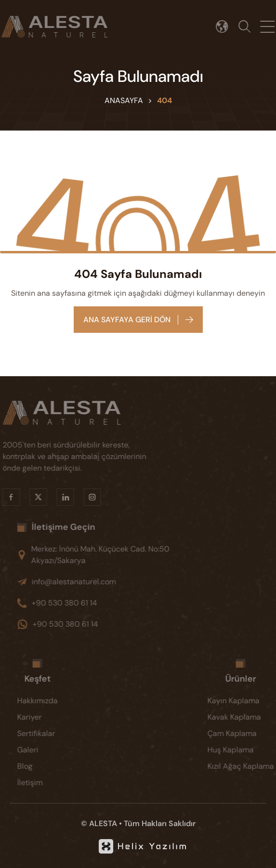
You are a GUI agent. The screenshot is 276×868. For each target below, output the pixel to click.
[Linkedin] (59, 497)
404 (164, 100)
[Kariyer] (43, 717)
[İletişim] (43, 783)
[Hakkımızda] (43, 701)
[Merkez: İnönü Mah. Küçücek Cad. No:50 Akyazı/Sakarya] (107, 555)
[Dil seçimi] (225, 27)
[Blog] (43, 766)
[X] (32, 497)
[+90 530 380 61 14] (107, 603)
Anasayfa (124, 100)
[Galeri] (43, 750)
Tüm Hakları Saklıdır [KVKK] (160, 823)
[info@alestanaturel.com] (107, 582)
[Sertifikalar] (43, 734)
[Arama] (248, 27)
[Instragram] (86, 497)
